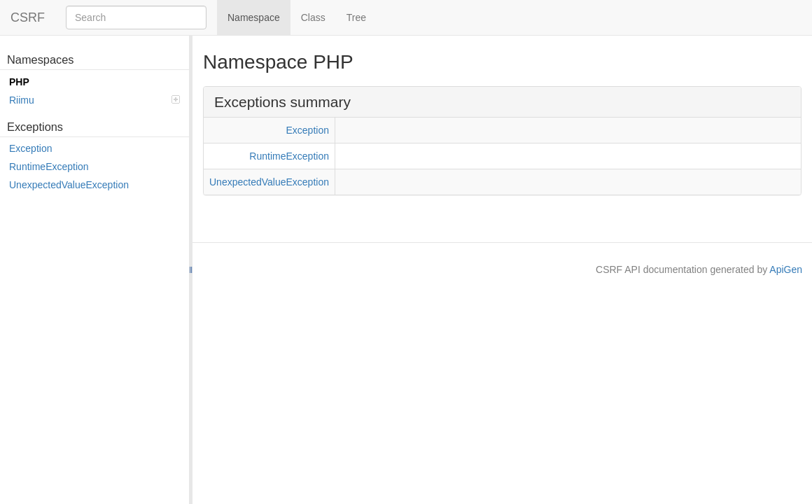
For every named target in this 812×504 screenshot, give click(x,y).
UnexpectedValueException (69, 185)
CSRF (28, 17)
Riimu (94, 100)
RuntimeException (49, 167)
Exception (30, 148)
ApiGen (786, 269)
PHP (19, 82)
